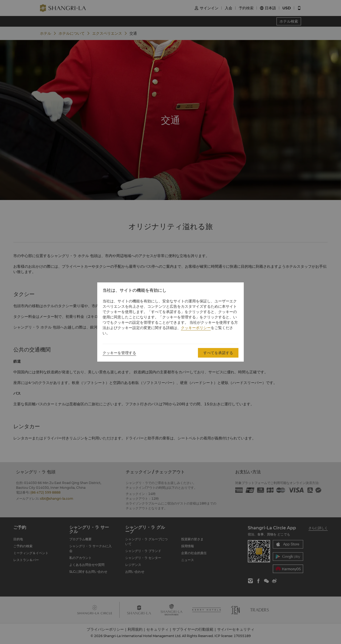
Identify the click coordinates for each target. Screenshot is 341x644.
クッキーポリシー (196, 328)
